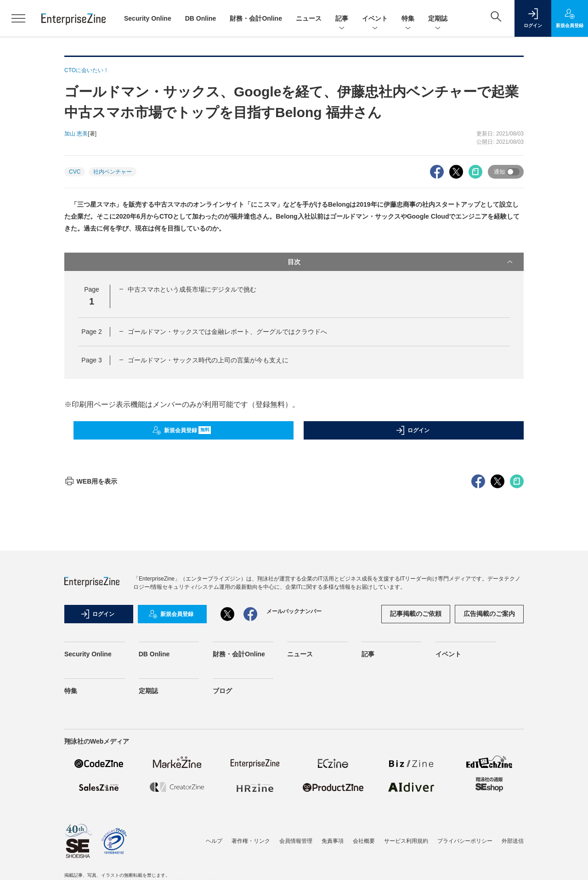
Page (91, 332)
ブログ (222, 856)
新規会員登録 (182, 430)
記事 (342, 19)
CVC (75, 172)
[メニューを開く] (18, 18)
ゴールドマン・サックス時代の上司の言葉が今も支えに (208, 360)
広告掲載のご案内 (489, 779)
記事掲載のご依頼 (416, 779)
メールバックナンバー (294, 777)
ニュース (309, 18)
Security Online (148, 18)
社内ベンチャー (113, 172)
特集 (408, 19)
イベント (375, 19)
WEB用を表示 (91, 647)
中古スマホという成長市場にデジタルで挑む (192, 289)
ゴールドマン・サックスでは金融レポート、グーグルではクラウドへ (227, 332)
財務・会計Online (256, 18)
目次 (401, 262)
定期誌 (438, 19)
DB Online (201, 18)
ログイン (413, 430)
